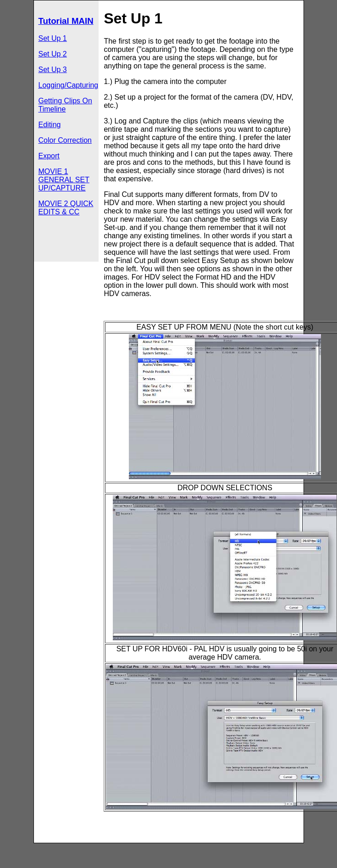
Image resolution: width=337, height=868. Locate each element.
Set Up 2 (53, 54)
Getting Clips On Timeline (65, 105)
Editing (50, 125)
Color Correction (65, 140)
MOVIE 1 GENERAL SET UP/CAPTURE (64, 180)
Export (49, 156)
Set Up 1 (53, 38)
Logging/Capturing (69, 85)
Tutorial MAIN (66, 21)
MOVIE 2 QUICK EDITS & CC (66, 208)
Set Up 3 (53, 70)
